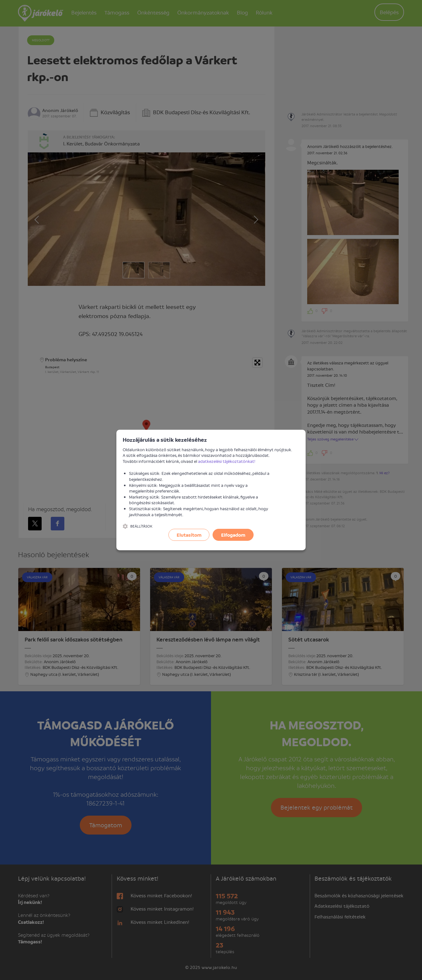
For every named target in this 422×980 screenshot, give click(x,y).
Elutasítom (189, 535)
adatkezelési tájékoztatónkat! (227, 461)
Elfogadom (233, 535)
